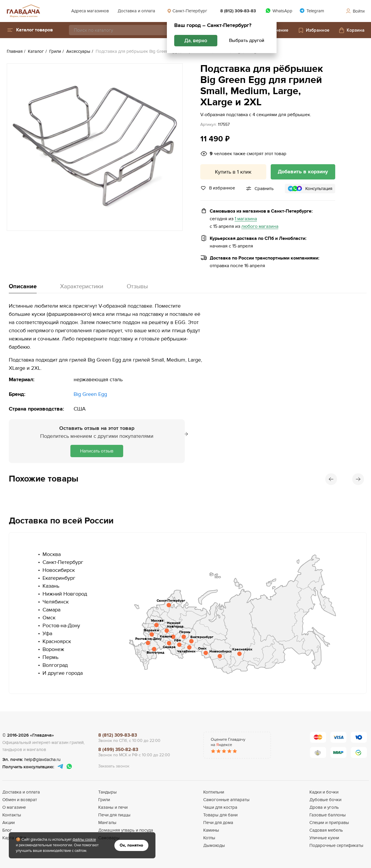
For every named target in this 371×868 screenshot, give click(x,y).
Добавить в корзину (303, 172)
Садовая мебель (326, 830)
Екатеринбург (59, 578)
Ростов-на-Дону (61, 626)
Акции (9, 823)
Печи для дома (218, 823)
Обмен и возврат (20, 800)
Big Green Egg (90, 394)
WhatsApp (279, 11)
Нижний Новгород (65, 594)
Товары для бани (220, 815)
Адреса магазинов (90, 11)
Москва (52, 554)
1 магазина (246, 219)
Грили (104, 800)
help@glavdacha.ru (42, 759)
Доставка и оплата (136, 11)
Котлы (209, 838)
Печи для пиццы (114, 815)
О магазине (14, 807)
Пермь (50, 657)
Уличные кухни (324, 838)
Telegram (312, 11)
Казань (51, 586)
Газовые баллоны (328, 815)
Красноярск (57, 641)
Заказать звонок (114, 766)
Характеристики (82, 286)
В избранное (218, 188)
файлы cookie (84, 840)
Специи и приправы (329, 823)
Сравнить (264, 189)
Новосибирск (59, 570)
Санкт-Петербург (187, 11)
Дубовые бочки (325, 800)
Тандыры (107, 792)
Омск (49, 618)
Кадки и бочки (324, 792)
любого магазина (260, 227)
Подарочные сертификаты (336, 845)
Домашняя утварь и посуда (126, 830)
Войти (355, 11)
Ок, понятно (131, 845)
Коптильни (214, 792)
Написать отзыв (97, 451)
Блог (7, 830)
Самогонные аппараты (226, 800)
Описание (23, 286)
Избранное (314, 30)
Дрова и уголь (324, 807)
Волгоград (55, 665)
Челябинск (56, 602)
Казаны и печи (113, 807)
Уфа (47, 634)
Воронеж (53, 649)
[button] (30, 30)
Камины (211, 830)
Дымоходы (214, 845)
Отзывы (137, 286)
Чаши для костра (220, 807)
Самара (51, 610)
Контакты (12, 815)
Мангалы (107, 823)
